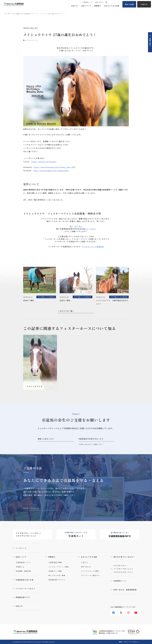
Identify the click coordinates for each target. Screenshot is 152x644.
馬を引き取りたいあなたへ (124, 557)
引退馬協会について (23, 563)
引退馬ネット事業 (55, 571)
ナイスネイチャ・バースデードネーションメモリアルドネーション (124, 569)
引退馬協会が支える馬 (25, 580)
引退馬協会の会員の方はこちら (91, 439)
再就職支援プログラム (57, 580)
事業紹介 (98, 6)
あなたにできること (31, 508)
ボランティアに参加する (90, 576)
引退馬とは (20, 567)
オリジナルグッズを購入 (90, 571)
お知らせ (75, 6)
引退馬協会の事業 (55, 563)
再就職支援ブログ (23, 597)
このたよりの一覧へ (66, 311)
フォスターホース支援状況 (93, 247)
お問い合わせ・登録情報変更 (125, 590)
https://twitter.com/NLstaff (44, 162)
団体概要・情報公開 (23, 571)
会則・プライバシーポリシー (129, 642)
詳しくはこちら (76, 226)
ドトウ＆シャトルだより (22, 14)
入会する (144, 4)
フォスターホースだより (26, 589)
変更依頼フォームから (87, 229)
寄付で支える (86, 567)
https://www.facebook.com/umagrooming (51, 170)
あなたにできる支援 (112, 6)
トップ (7, 14)
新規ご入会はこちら (46, 439)
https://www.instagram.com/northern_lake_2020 (55, 167)
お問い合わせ (99, 2)
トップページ (21, 548)
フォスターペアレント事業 (59, 567)
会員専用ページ (88, 2)
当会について (86, 6)
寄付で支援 (129, 4)
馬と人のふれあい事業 (57, 576)
